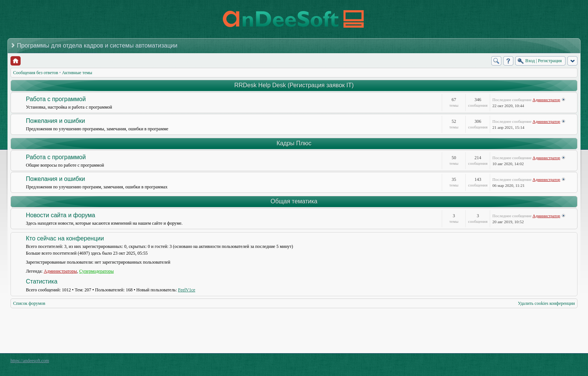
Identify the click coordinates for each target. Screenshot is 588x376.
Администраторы (61, 271)
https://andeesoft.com (30, 361)
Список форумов (29, 303)
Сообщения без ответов (36, 73)
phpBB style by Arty (544, 363)
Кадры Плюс (294, 143)
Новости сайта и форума (61, 215)
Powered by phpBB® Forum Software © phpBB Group (566, 363)
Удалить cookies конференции (546, 303)
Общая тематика (294, 201)
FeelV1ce (187, 290)
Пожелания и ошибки (55, 121)
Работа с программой (56, 99)
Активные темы (77, 73)
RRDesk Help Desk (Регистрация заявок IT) (294, 85)
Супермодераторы (96, 271)
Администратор (546, 100)
